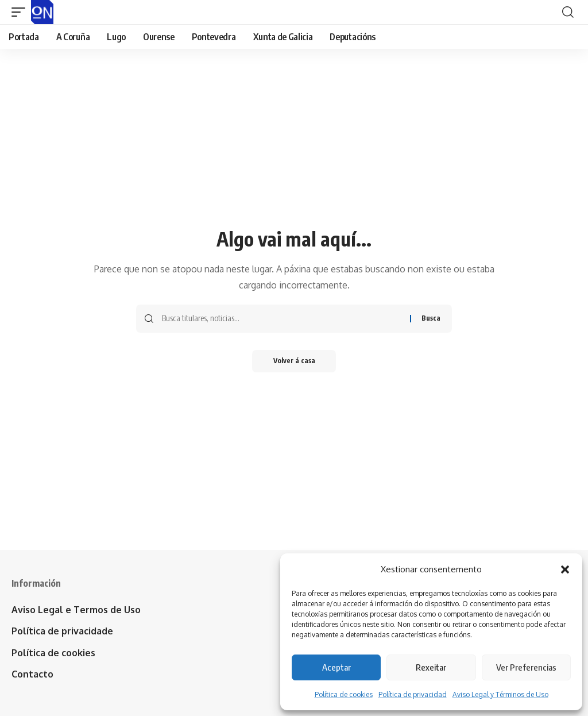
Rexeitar (431, 667)
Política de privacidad (413, 694)
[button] (565, 569)
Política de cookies (344, 694)
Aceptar (336, 667)
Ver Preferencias (526, 667)
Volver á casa (294, 361)
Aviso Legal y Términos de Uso (500, 694)
